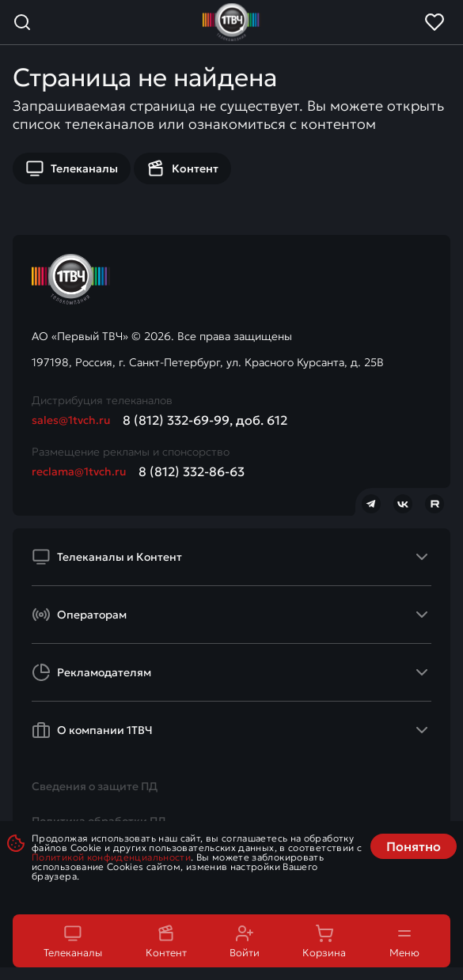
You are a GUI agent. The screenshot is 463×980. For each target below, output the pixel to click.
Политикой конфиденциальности (111, 857)
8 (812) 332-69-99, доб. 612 (205, 420)
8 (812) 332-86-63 (192, 471)
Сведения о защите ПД (95, 786)
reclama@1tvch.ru (79, 471)
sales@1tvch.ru (71, 420)
